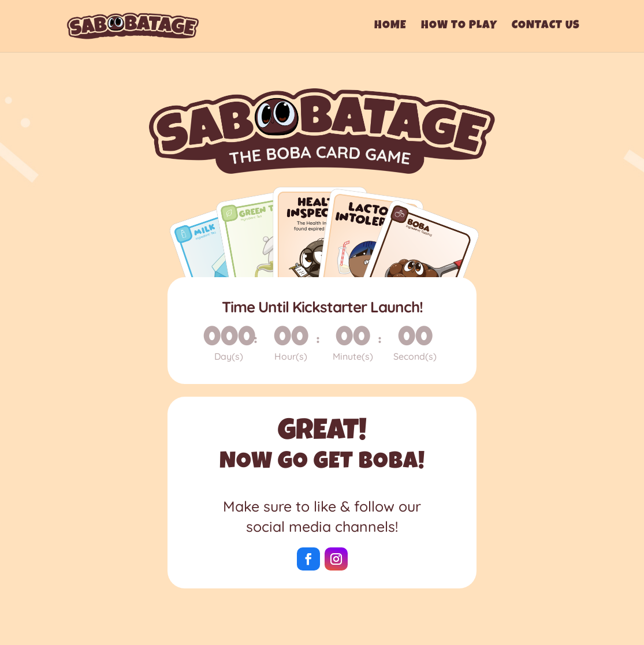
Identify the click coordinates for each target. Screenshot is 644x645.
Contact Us (546, 27)
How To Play (459, 27)
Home (390, 27)
